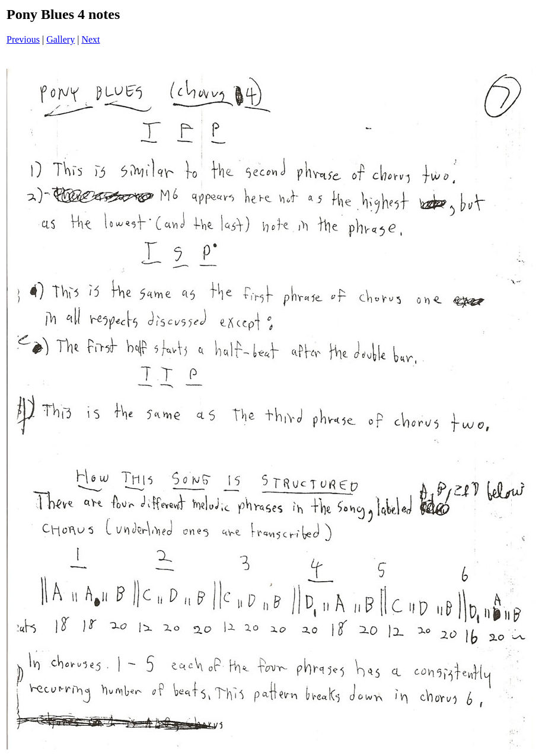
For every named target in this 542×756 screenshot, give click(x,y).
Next (90, 39)
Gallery (60, 39)
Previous (23, 39)
